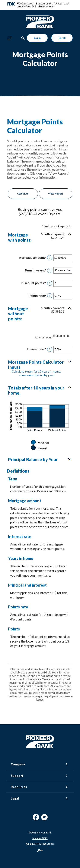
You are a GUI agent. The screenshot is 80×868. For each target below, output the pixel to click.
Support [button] (17, 776)
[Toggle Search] (23, 38)
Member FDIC (40, 838)
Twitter (44, 819)
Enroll (62, 38)
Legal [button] (15, 798)
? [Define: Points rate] (50, 296)
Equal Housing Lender (42, 844)
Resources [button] (19, 787)
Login (37, 38)
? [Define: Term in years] (50, 270)
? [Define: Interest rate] (50, 349)
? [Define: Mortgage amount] (50, 258)
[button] (40, 237)
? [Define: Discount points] (50, 283)
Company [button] (18, 764)
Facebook (36, 819)
